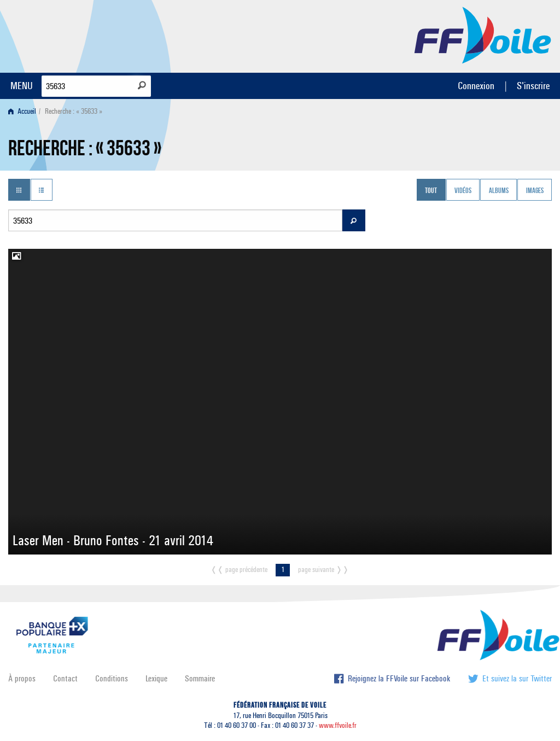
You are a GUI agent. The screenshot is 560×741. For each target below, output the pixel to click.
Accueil (22, 111)
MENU (22, 86)
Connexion (476, 86)
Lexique (156, 678)
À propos (22, 678)
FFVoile (483, 34)
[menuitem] (24, 111)
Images (535, 191)
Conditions (112, 678)
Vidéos (463, 191)
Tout (431, 191)
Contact (65, 678)
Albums (499, 191)
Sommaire (200, 678)
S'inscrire (533, 86)
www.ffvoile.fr (338, 725)
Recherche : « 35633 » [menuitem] (74, 111)
